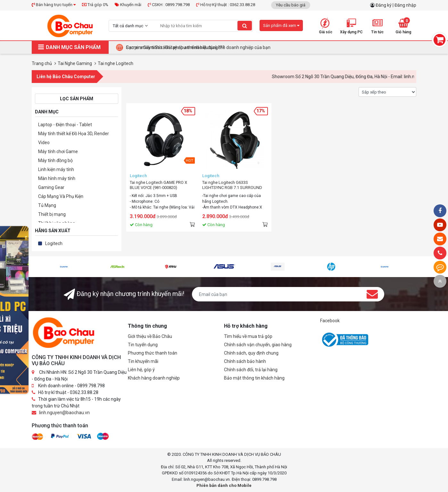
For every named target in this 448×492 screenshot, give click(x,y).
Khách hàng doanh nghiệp (154, 378)
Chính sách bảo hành (245, 361)
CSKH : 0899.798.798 (169, 5)
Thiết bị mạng (52, 214)
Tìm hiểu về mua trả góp (248, 336)
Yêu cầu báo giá (291, 5)
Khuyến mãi (128, 5)
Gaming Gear (51, 187)
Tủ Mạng (47, 205)
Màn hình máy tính (57, 178)
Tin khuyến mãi (143, 361)
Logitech (54, 243)
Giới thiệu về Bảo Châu (150, 336)
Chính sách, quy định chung (251, 353)
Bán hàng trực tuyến (54, 5)
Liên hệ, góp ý (141, 370)
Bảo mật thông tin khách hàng (254, 378)
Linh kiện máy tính (56, 169)
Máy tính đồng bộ (55, 160)
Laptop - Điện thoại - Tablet (65, 125)
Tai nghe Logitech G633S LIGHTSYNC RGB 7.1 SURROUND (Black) (232, 185)
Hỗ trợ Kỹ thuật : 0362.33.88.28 (226, 5)
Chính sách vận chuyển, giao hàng (258, 345)
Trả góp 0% (95, 5)
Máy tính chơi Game (58, 152)
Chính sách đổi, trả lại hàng (251, 370)
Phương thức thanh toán (153, 353)
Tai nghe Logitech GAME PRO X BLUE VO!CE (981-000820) (158, 185)
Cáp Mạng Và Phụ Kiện (61, 196)
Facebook (330, 321)
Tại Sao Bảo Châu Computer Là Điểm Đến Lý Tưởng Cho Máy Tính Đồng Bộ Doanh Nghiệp (215, 47)
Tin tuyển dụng (143, 345)
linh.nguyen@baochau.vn (64, 413)
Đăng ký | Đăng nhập (396, 5)
